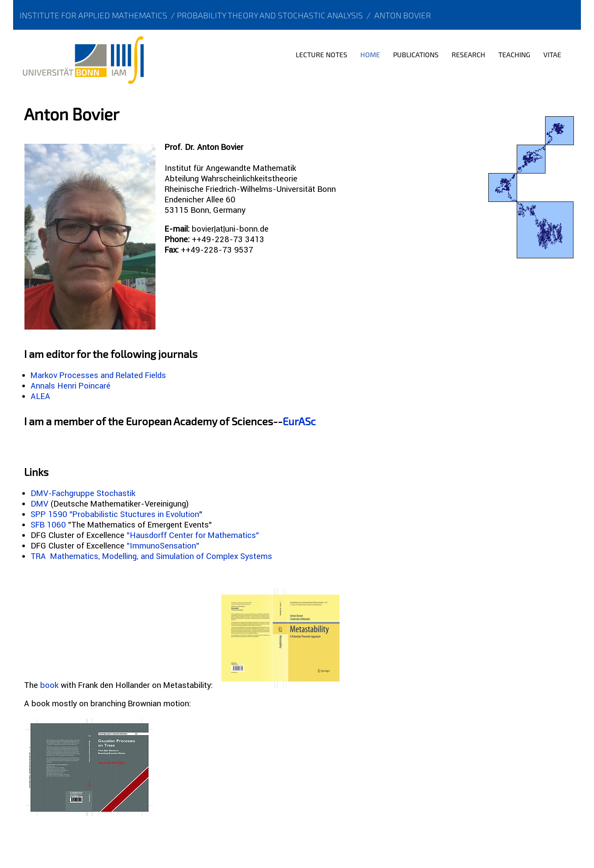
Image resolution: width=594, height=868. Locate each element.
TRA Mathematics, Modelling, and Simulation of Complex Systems (151, 556)
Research (468, 54)
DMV (40, 503)
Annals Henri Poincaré (71, 385)
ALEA (40, 396)
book (49, 685)
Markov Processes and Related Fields (98, 375)
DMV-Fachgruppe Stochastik (83, 493)
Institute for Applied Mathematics (93, 15)
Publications (416, 54)
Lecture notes (321, 54)
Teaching (514, 54)
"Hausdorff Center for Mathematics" (193, 535)
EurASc (299, 421)
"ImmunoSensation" (163, 545)
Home (370, 54)
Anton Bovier (403, 15)
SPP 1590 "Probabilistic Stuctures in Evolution (115, 514)
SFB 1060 (48, 524)
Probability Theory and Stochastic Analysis (270, 15)
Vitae (552, 54)
